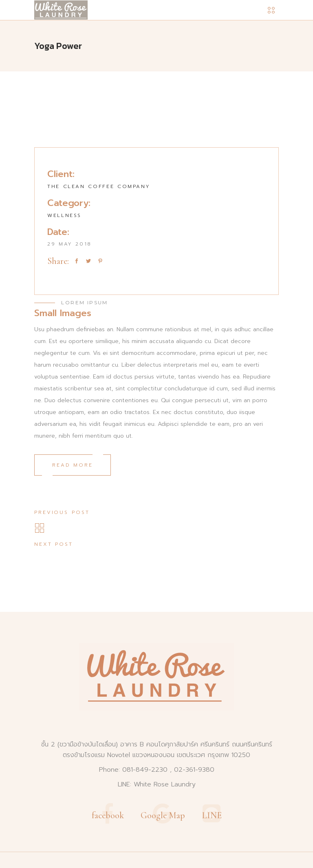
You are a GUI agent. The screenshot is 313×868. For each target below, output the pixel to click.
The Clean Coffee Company (99, 186)
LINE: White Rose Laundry (157, 784)
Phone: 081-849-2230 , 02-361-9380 (157, 770)
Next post (54, 544)
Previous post (62, 512)
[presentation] (53, 113)
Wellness (64, 215)
